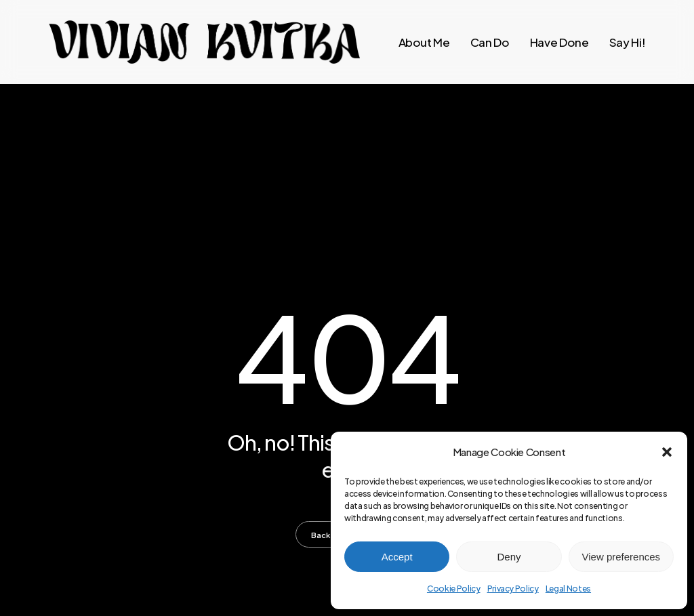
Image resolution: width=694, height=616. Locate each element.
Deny (509, 557)
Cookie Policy (454, 589)
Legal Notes (568, 589)
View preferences (621, 557)
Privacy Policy (513, 589)
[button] (667, 452)
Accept (397, 557)
